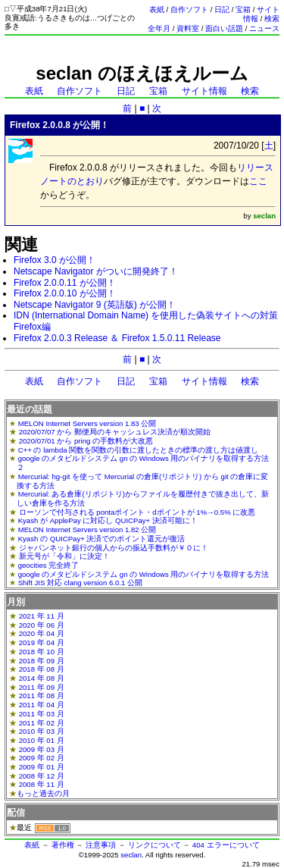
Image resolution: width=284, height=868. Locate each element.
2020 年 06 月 (42, 625)
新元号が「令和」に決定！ (64, 556)
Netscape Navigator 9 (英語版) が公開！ (95, 305)
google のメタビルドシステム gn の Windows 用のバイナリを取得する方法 (144, 574)
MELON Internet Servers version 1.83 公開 (87, 423)
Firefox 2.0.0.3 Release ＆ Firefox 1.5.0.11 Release (117, 338)
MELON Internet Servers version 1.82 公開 (87, 530)
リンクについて (154, 845)
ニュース (264, 28)
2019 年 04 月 (42, 642)
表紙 (157, 9)
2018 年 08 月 (42, 669)
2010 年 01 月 (42, 740)
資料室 (188, 28)
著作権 (63, 845)
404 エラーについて (226, 845)
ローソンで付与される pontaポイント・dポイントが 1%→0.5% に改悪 (137, 512)
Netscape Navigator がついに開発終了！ (96, 271)
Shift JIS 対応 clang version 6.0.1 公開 (80, 583)
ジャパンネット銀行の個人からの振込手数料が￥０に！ (114, 548)
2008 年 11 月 (42, 784)
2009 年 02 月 (42, 758)
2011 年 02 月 (42, 723)
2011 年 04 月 (42, 705)
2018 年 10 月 (42, 652)
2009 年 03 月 (42, 749)
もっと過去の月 (43, 793)
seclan (131, 855)
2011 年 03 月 (42, 714)
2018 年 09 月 (42, 661)
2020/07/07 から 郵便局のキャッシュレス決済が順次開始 (115, 432)
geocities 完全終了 (49, 565)
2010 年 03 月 (42, 731)
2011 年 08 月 (42, 696)
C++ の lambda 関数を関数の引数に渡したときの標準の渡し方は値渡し (139, 450)
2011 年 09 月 (42, 687)
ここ (258, 181)
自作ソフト (189, 9)
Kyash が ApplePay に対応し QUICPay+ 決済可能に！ (108, 520)
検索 (272, 19)
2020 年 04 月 (42, 633)
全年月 (159, 28)
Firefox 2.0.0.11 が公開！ (65, 283)
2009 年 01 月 (42, 767)
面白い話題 (224, 28)
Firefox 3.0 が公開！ (55, 260)
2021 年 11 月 (42, 616)
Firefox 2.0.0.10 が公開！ (65, 293)
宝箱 (243, 9)
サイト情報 (204, 91)
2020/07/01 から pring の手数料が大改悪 (86, 441)
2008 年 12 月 (42, 776)
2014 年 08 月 (42, 678)
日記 (222, 9)
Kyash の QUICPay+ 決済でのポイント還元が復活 (102, 539)
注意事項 (101, 845)
